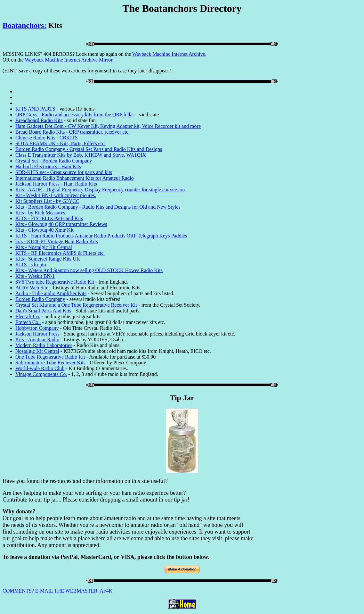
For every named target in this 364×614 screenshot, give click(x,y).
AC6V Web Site (32, 288)
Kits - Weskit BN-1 (35, 276)
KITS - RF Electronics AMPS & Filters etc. (60, 253)
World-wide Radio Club (40, 368)
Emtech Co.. (28, 322)
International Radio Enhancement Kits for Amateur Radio (75, 178)
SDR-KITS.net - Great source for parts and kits (64, 172)
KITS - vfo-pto (31, 265)
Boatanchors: (24, 25)
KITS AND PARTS (35, 109)
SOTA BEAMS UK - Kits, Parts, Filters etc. (60, 143)
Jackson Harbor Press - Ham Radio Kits (56, 184)
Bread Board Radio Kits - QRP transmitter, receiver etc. (73, 132)
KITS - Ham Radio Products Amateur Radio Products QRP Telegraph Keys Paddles (101, 236)
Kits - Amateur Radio (37, 340)
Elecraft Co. (28, 316)
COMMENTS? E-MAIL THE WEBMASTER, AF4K (57, 591)
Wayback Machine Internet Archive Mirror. (69, 60)
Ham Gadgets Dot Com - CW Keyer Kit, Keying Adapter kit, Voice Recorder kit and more (108, 126)
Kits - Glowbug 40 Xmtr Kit (44, 230)
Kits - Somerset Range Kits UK (48, 259)
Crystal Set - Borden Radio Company (54, 161)
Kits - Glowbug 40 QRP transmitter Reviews (61, 224)
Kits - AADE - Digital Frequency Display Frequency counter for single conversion (100, 190)
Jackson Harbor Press (37, 334)
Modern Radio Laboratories (44, 345)
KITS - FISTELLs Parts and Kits (49, 218)
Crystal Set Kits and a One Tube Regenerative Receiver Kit (76, 305)
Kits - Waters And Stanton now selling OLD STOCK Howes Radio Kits (89, 270)
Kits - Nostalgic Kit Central (44, 247)
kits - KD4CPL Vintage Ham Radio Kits (57, 241)
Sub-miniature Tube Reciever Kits (50, 363)
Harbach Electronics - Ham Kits (48, 166)
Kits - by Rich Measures (40, 213)
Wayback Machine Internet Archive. (169, 54)
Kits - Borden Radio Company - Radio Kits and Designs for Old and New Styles (98, 207)
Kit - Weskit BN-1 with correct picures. (56, 195)
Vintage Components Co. (41, 374)
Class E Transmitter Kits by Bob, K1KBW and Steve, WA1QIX (81, 155)
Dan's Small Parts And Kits (43, 311)
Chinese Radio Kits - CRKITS (47, 138)
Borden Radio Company (40, 299)
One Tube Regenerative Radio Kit (50, 357)
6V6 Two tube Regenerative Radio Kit (55, 282)
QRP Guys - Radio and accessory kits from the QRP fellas (75, 115)
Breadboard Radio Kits (39, 120)
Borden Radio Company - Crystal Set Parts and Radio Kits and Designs (89, 149)
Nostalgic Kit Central (37, 351)
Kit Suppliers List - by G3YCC (47, 201)
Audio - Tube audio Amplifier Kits (51, 293)
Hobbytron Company (37, 328)
